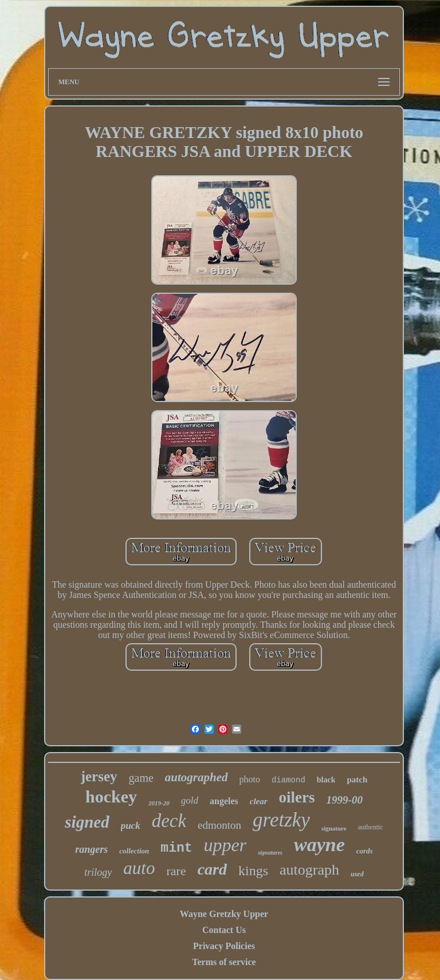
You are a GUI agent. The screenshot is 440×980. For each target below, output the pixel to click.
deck (169, 821)
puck (131, 826)
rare (176, 871)
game (141, 778)
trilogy (98, 872)
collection (134, 851)
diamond (288, 780)
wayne (319, 845)
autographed (197, 777)
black (326, 780)
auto (139, 868)
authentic (371, 827)
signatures (270, 853)
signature (334, 828)
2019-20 (159, 803)
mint (176, 848)
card (212, 869)
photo (250, 779)
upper (225, 845)
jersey (99, 776)
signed (87, 822)
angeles (224, 801)
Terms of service (224, 962)
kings (253, 871)
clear (259, 801)
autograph (309, 870)
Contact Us (224, 930)
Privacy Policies (224, 946)
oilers (297, 797)
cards (365, 851)
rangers (91, 849)
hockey (111, 796)
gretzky (281, 820)
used (357, 874)
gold (190, 800)
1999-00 (345, 800)
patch (357, 780)
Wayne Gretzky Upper (224, 914)
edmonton (219, 825)
